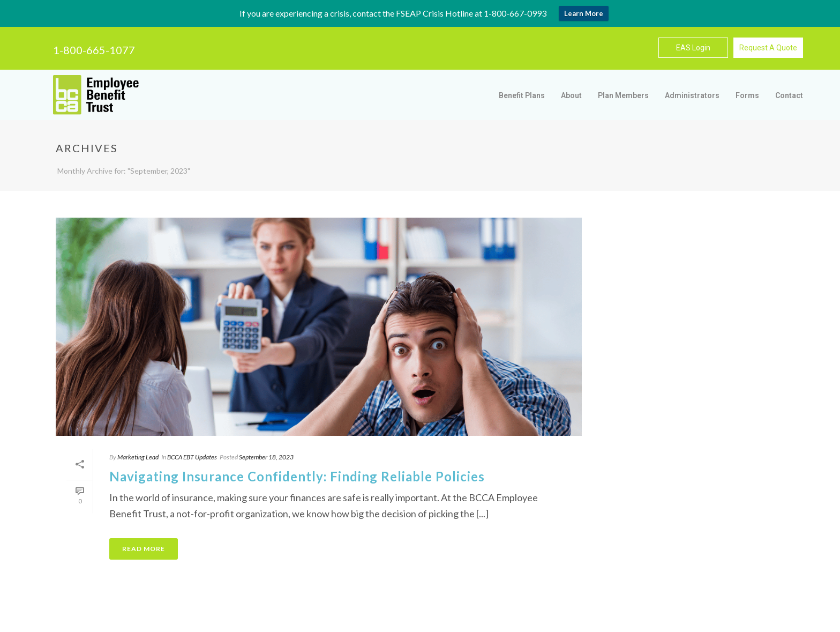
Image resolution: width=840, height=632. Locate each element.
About (571, 95)
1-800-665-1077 (94, 50)
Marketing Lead (138, 457)
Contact (789, 95)
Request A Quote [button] (768, 48)
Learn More (584, 13)
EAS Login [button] (693, 48)
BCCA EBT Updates (192, 457)
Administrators (692, 95)
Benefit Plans (522, 95)
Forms (747, 95)
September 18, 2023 (266, 457)
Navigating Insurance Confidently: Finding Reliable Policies (297, 476)
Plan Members (623, 95)
